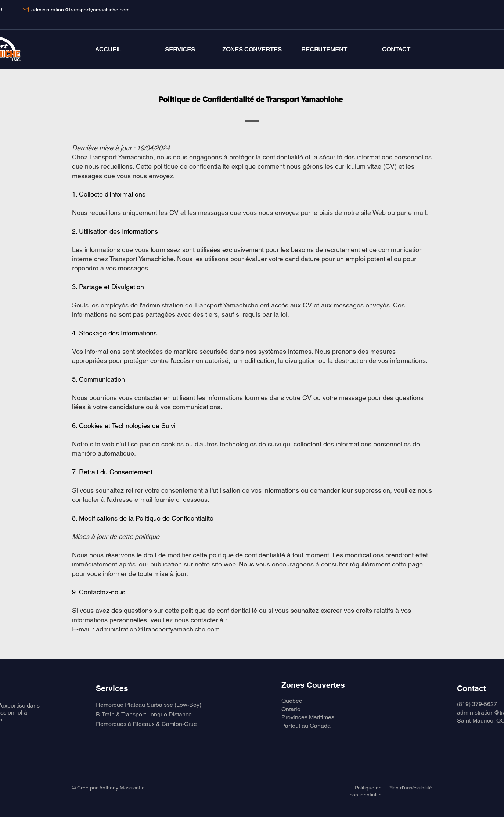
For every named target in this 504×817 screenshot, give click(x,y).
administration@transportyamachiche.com (80, 10)
